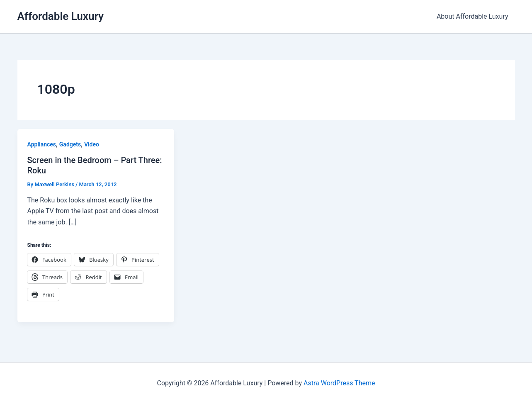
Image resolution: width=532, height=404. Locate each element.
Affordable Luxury (61, 16)
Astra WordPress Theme (339, 383)
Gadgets (70, 144)
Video (92, 144)
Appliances (42, 144)
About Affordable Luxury (472, 16)
